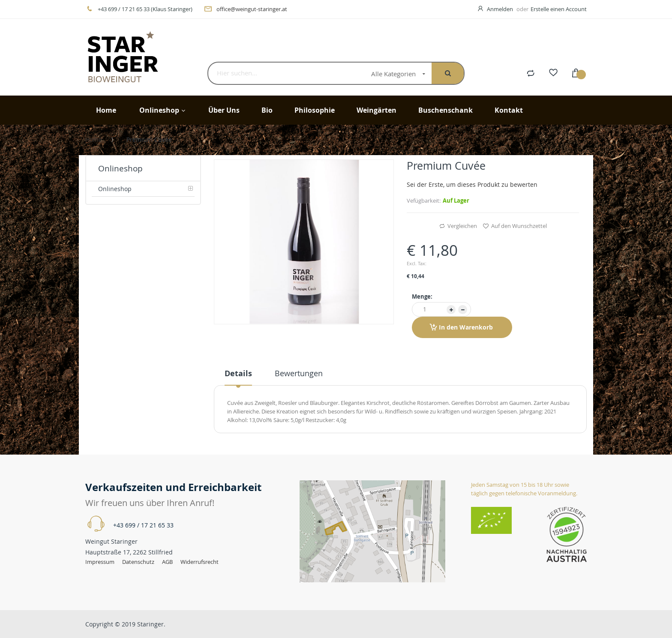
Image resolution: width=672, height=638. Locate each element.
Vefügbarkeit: (424, 201)
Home (94, 139)
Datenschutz (138, 562)
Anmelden (501, 9)
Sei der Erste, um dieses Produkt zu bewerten (472, 184)
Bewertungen (299, 373)
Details (238, 373)
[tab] (238, 377)
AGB (168, 562)
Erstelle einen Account (559, 9)
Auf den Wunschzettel (515, 226)
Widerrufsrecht (199, 562)
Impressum (100, 562)
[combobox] (286, 73)
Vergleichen (458, 226)
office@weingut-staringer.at (252, 9)
